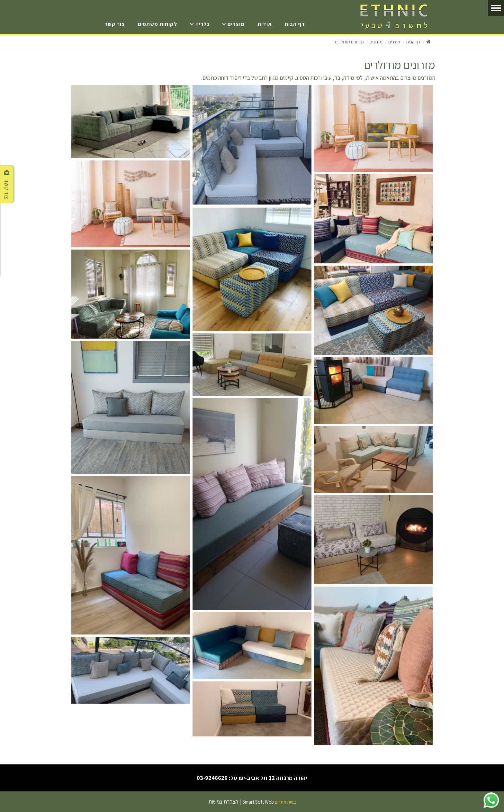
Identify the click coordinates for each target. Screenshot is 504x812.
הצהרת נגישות (223, 802)
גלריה (202, 24)
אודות (265, 24)
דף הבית (295, 24)
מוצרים (236, 24)
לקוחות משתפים (157, 24)
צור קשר (115, 24)
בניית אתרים (285, 802)
